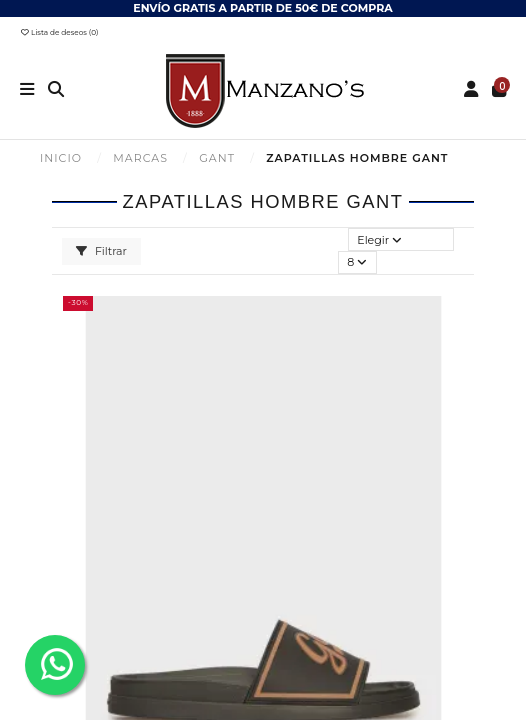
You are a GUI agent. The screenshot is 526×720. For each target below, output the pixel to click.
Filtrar (102, 251)
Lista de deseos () (59, 32)
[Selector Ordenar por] (401, 239)
